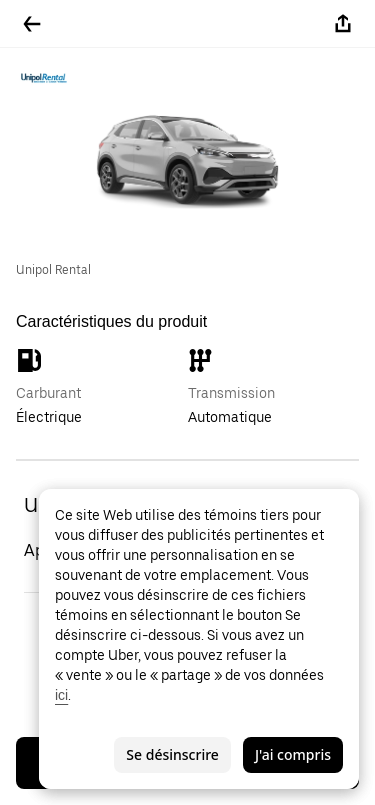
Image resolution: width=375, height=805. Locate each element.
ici (61, 695)
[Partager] (343, 24)
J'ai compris (293, 754)
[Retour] (32, 24)
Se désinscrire (172, 754)
